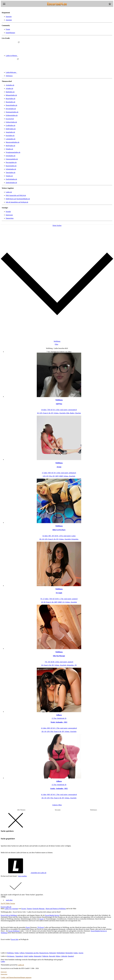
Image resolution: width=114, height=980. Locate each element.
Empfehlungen (10, 33)
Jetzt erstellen (22, 876)
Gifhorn (22, 953)
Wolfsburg (10, 953)
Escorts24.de (10, 119)
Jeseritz (81, 953)
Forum (8, 29)
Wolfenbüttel (61, 953)
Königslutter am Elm (32, 953)
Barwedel (52, 956)
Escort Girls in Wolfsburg (9, 915)
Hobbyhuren (18, 199)
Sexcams (58, 810)
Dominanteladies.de (12, 112)
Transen (29, 909)
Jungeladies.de (10, 132)
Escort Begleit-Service (52, 915)
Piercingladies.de (11, 162)
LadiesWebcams (26, 72)
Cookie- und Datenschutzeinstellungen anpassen (16, 977)
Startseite (9, 17)
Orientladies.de (11, 156)
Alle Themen (21, 810)
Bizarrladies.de (10, 99)
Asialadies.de (10, 85)
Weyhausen (11, 956)
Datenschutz (10, 218)
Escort (42, 919)
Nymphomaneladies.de (13, 152)
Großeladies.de (10, 125)
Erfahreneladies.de (12, 115)
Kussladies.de (10, 136)
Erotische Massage (39, 909)
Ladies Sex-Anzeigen (11, 909)
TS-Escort (41, 927)
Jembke (31, 956)
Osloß (26, 956)
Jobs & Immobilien (17, 202)
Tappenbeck (19, 956)
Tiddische (45, 956)
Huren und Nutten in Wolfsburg (56, 909)
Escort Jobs (15, 939)
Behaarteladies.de (11, 95)
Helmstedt (52, 953)
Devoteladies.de (11, 109)
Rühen (58, 956)
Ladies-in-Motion (27, 56)
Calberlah (64, 956)
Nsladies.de (9, 149)
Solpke (76, 953)
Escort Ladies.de (6, 907)
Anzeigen (9, 20)
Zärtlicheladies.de (11, 183)
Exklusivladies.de (11, 122)
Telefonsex (9, 76)
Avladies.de (9, 89)
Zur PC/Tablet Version (8, 903)
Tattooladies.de (11, 173)
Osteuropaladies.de (12, 159)
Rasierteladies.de (11, 166)
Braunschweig (44, 953)
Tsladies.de (9, 176)
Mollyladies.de (10, 146)
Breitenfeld (69, 953)
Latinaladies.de (11, 139)
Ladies (3, 961)
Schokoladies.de (11, 169)
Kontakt (8, 212)
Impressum (9, 215)
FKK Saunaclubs (16, 195)
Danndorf (71, 956)
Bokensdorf (38, 956)
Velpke (16, 953)
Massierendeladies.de (12, 142)
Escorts (24, 909)
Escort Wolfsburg (14, 931)
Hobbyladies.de (11, 129)
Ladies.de (9, 192)
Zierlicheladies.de (11, 179)
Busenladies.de (10, 102)
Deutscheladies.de (11, 105)
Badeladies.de (10, 92)
